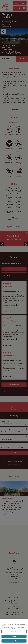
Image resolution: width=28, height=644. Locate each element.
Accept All (14, 641)
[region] (14, 631)
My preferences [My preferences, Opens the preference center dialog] (14, 632)
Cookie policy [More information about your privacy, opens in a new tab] (15, 629)
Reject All (14, 636)
